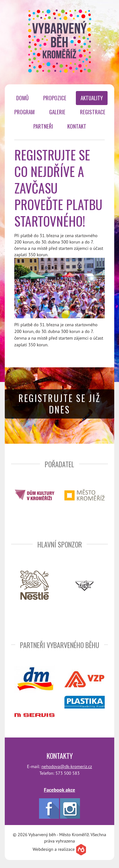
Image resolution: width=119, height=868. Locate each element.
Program (24, 112)
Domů (22, 98)
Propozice (55, 98)
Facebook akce (59, 790)
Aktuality (92, 98)
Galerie (57, 112)
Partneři (43, 126)
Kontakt (77, 126)
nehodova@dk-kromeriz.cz (67, 766)
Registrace (93, 112)
